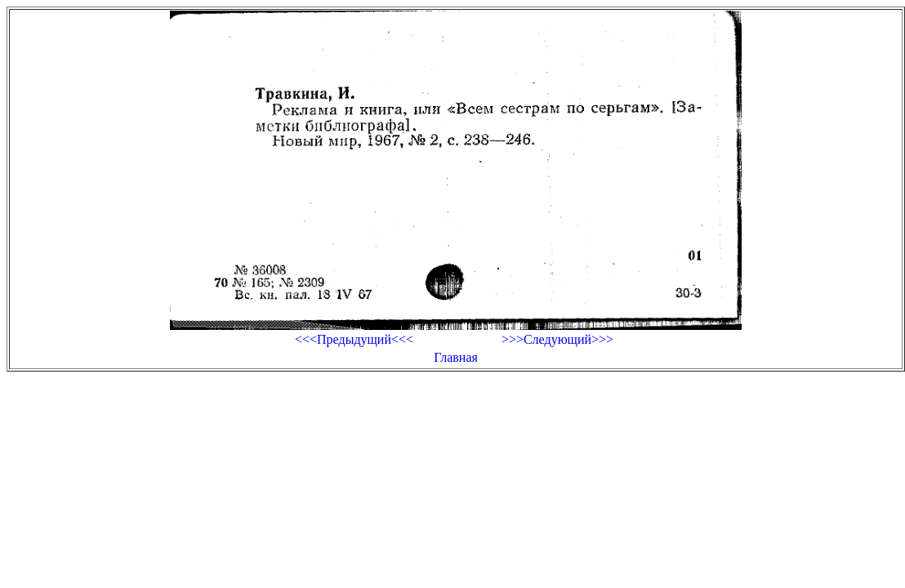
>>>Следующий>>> (557, 339)
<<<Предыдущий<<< (354, 339)
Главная (456, 357)
